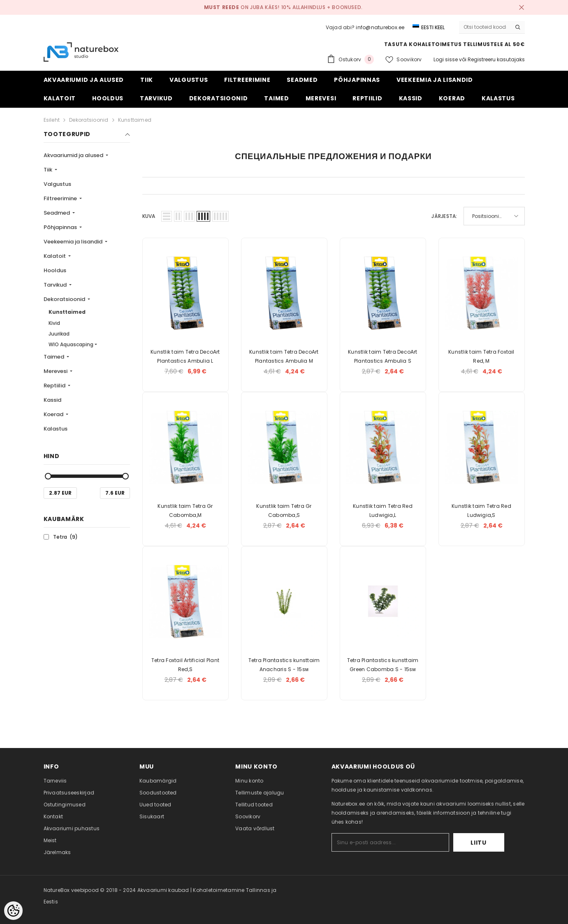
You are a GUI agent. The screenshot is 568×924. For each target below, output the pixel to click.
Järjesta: (444, 216)
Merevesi (56, 371)
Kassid (52, 400)
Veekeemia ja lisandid (74, 242)
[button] (167, 216)
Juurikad (59, 334)
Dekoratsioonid (89, 120)
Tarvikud (56, 285)
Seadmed (57, 213)
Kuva (149, 216)
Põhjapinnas (61, 227)
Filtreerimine (61, 198)
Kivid (54, 323)
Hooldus (55, 270)
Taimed (54, 357)
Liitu (479, 843)
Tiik (49, 170)
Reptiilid (55, 386)
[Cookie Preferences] (13, 911)
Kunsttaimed (135, 120)
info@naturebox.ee (380, 27)
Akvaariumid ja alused (74, 155)
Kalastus (56, 429)
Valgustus (57, 184)
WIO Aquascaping (71, 344)
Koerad (54, 414)
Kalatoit (55, 256)
